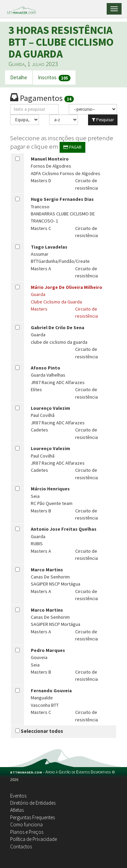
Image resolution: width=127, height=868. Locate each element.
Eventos (18, 796)
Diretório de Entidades (33, 803)
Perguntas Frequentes (33, 817)
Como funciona (26, 824)
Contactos (21, 846)
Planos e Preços (27, 832)
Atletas (17, 810)
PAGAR (72, 147)
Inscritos (54, 78)
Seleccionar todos (39, 731)
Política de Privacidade (34, 839)
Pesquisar (103, 120)
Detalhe (19, 77)
